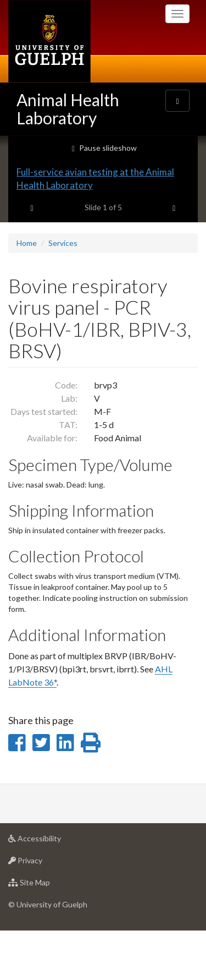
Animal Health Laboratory (68, 109)
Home (27, 291)
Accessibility (52, 889)
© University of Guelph (48, 953)
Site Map (46, 934)
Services (63, 291)
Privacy (43, 911)
